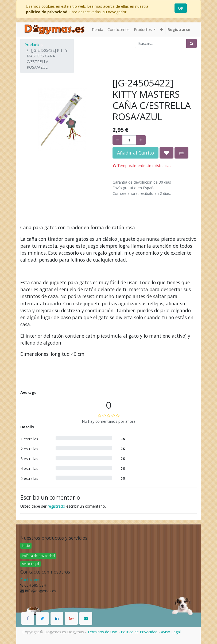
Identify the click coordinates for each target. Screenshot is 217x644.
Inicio (26, 546)
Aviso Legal (30, 564)
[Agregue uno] (141, 140)
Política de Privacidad (139, 632)
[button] (162, 29)
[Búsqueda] (191, 43)
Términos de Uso (102, 632)
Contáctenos (31, 580)
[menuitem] (97, 29)
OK (181, 8)
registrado (56, 506)
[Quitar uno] (117, 140)
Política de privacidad (38, 556)
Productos (34, 45)
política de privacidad (47, 12)
